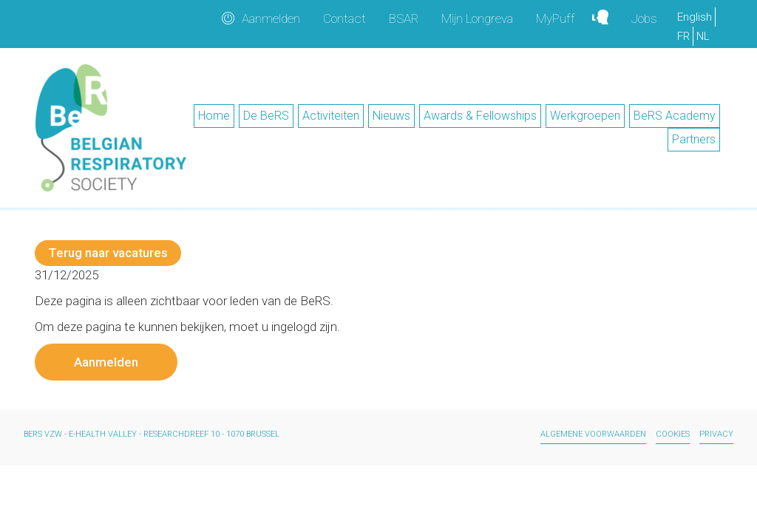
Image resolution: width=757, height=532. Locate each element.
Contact (344, 18)
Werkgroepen (585, 116)
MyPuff (556, 18)
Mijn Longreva (477, 18)
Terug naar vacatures (108, 253)
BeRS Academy (675, 116)
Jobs (644, 18)
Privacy (716, 434)
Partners (694, 139)
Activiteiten (331, 116)
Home (214, 116)
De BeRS (266, 116)
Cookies (673, 434)
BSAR (404, 18)
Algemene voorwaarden (593, 434)
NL (703, 36)
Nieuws (391, 116)
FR (683, 36)
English (695, 17)
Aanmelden (271, 18)
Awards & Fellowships (480, 116)
